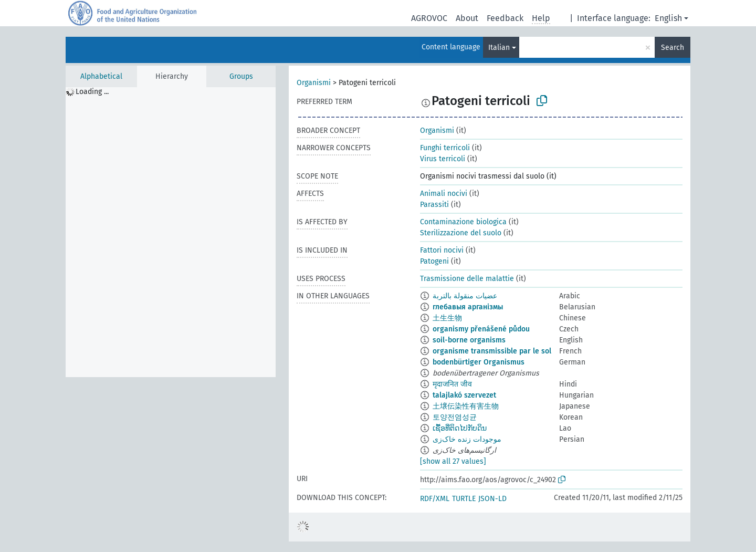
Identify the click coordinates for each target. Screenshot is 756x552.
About (467, 18)
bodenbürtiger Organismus (479, 362)
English (668, 18)
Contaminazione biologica (463, 222)
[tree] (171, 232)
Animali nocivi (444, 194)
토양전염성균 (455, 417)
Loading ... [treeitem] (92, 92)
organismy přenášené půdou (481, 329)
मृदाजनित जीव (452, 384)
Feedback (505, 18)
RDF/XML (435, 499)
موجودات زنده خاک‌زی (467, 439)
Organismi (314, 83)
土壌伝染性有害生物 (466, 406)
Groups (241, 76)
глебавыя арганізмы (468, 307)
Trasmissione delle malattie (467, 279)
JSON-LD (492, 499)
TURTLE (464, 499)
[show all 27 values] (453, 461)
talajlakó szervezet (464, 395)
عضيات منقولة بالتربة (465, 296)
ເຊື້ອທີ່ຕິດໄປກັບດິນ (460, 428)
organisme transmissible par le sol (492, 351)
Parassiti (434, 205)
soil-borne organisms (469, 340)
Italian (499, 48)
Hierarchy (172, 76)
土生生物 (447, 318)
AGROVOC (429, 18)
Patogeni (434, 261)
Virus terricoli (443, 159)
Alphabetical (101, 76)
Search (673, 48)
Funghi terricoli (445, 148)
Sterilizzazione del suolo (461, 233)
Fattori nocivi (442, 250)
